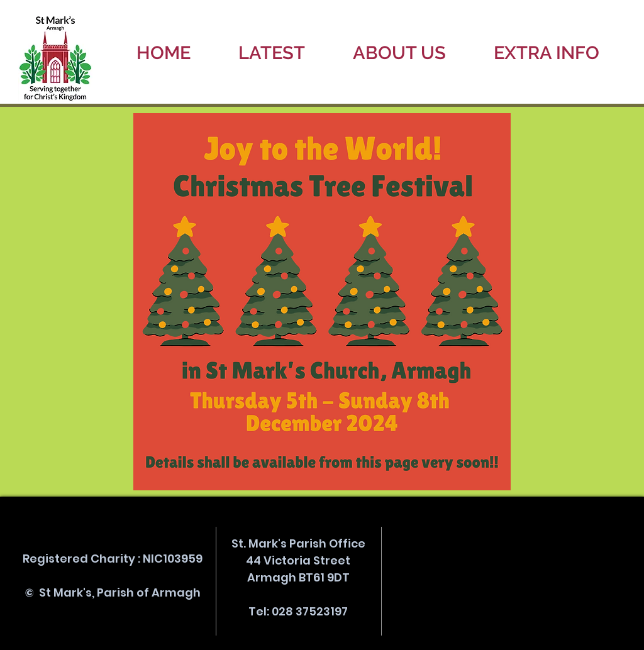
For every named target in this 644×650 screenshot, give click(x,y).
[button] (272, 53)
